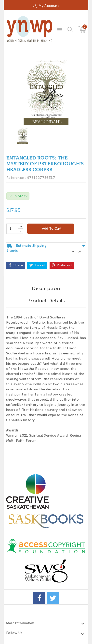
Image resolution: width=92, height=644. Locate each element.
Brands (12, 251)
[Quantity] (12, 229)
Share (18, 265)
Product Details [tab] (46, 301)
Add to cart (51, 229)
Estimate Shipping (46, 246)
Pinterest (65, 265)
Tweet (40, 265)
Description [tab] (46, 288)
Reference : (16, 178)
